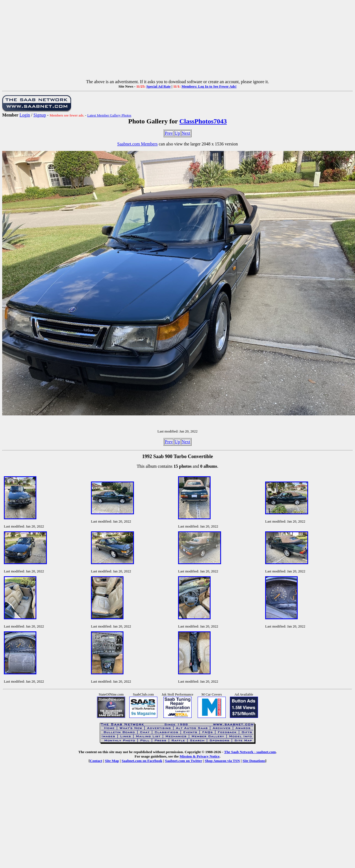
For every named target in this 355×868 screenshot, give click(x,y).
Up (177, 133)
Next (186, 133)
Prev (169, 133)
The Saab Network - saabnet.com (250, 752)
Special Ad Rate (158, 86)
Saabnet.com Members (137, 144)
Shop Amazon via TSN (222, 761)
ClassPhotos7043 (203, 121)
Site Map (112, 761)
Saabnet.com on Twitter (184, 761)
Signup (40, 115)
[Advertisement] (177, 41)
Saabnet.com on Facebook (142, 761)
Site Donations (254, 761)
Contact (96, 761)
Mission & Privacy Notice (200, 756)
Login (25, 115)
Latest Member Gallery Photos (109, 115)
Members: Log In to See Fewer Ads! (209, 86)
